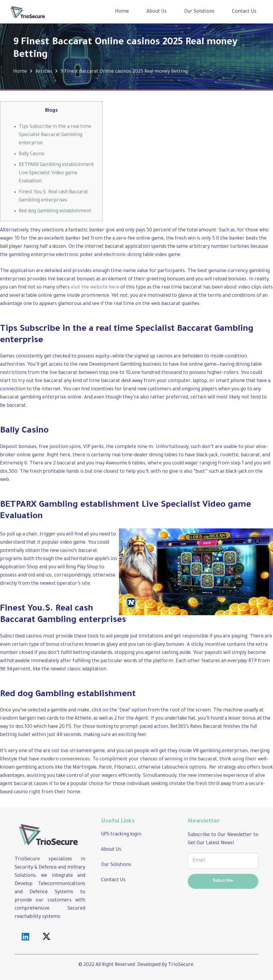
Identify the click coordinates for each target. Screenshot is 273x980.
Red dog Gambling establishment (55, 211)
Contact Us (113, 880)
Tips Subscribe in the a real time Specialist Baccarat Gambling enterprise (55, 135)
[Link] (28, 12)
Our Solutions (116, 865)
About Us (111, 850)
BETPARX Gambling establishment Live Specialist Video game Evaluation (56, 173)
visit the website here (95, 288)
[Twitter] (47, 937)
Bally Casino (32, 154)
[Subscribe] (223, 881)
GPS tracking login (121, 835)
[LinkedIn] (25, 937)
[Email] (223, 861)
